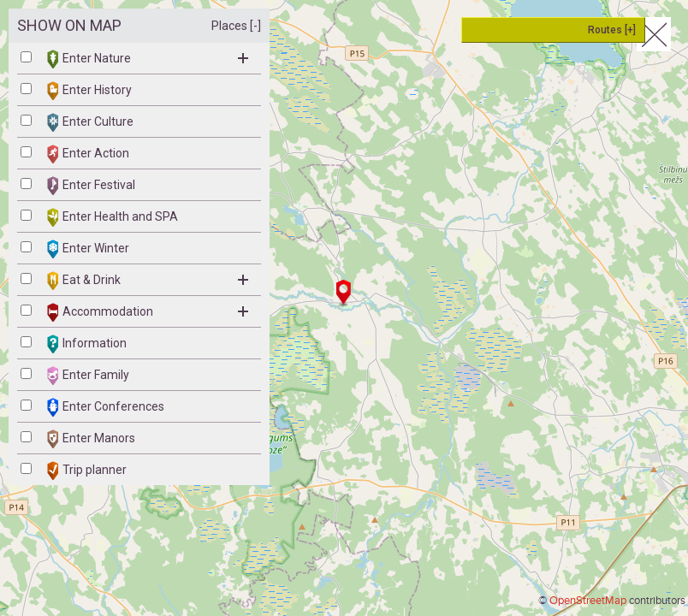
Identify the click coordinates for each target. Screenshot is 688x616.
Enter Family (88, 376)
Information (87, 344)
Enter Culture (90, 122)
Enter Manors (91, 439)
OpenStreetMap (588, 601)
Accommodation (148, 312)
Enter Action (88, 154)
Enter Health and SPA (113, 217)
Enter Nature (148, 59)
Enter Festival (91, 186)
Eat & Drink (148, 281)
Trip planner (87, 471)
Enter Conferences (106, 407)
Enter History (89, 91)
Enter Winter (88, 249)
